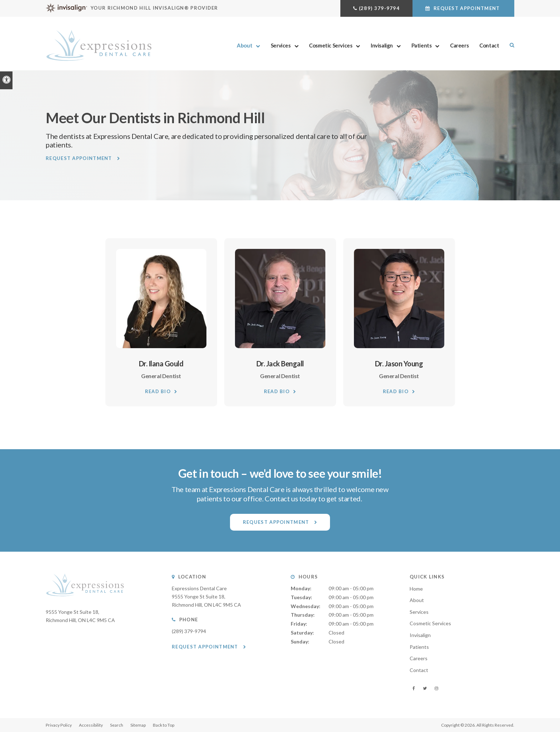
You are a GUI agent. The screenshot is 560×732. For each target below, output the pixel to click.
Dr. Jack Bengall (280, 364)
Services (281, 45)
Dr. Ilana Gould (161, 364)
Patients (422, 45)
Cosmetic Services (331, 45)
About (244, 45)
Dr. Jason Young (399, 364)
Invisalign (382, 45)
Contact (489, 45)
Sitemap (138, 725)
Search (117, 725)
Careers (459, 45)
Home (416, 589)
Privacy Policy (59, 725)
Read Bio (158, 391)
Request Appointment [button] (467, 8)
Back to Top (164, 725)
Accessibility (91, 725)
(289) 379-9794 (379, 8)
